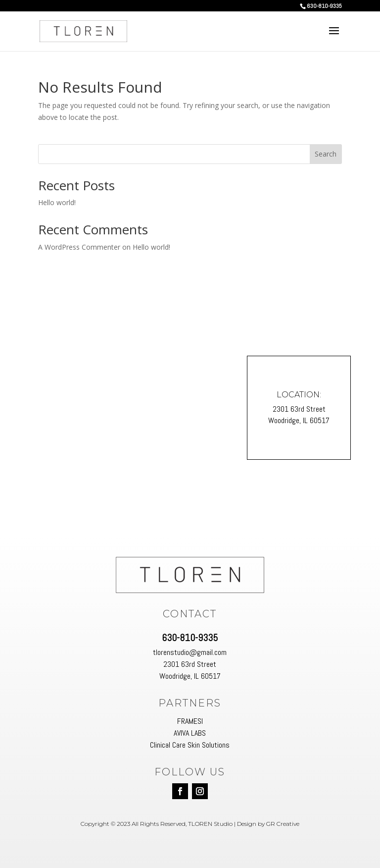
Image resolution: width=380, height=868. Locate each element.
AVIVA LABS (190, 733)
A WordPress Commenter (79, 247)
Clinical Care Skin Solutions (190, 745)
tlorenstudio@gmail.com (190, 652)
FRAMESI (190, 721)
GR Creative (283, 824)
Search (326, 154)
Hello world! (57, 202)
